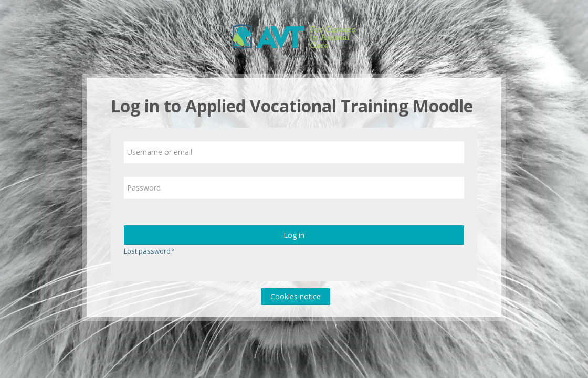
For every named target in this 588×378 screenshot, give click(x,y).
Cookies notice (296, 296)
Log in (294, 235)
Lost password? (149, 251)
